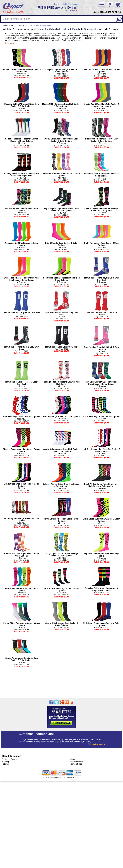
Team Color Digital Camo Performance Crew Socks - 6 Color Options (101, 383)
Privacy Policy (76, 762)
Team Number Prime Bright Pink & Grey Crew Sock (101, 348)
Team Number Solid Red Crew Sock (101, 312)
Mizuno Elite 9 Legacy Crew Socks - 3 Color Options (61, 624)
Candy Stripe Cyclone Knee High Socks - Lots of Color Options (61, 450)
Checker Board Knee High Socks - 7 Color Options (22, 450)
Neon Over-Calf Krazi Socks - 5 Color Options (22, 244)
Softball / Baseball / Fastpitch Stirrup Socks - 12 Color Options (21, 140)
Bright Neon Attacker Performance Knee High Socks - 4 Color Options (22, 279)
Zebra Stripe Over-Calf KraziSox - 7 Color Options (101, 520)
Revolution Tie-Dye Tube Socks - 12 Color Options (61, 175)
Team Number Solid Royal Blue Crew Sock (22, 313)
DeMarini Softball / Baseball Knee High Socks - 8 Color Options (22, 105)
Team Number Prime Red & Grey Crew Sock (61, 313)
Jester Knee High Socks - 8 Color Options (101, 417)
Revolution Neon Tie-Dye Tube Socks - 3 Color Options (101, 175)
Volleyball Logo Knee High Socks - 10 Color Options (61, 71)
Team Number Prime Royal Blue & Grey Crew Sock (101, 279)
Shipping (6, 762)
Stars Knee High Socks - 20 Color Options (61, 417)
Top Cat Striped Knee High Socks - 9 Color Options (61, 520)
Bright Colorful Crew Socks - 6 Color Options (61, 244)
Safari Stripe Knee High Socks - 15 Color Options (22, 520)
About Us (74, 759)
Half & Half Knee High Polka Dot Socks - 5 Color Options (101, 450)
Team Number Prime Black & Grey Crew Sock (22, 348)
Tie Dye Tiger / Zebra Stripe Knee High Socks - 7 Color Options (61, 555)
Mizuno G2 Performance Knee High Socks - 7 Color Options (61, 105)
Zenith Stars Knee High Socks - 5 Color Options (22, 485)
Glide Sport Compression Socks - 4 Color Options (101, 624)
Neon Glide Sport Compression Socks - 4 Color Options (61, 279)
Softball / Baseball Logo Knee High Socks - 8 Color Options (22, 70)
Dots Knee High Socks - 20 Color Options (21, 417)
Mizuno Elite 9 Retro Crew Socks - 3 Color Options (22, 624)
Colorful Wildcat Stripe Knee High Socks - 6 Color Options (61, 485)
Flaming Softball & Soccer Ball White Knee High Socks (61, 383)
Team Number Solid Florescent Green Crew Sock (22, 383)
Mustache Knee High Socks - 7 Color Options (22, 589)
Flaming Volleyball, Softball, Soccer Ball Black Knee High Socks (21, 175)
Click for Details (57, 7)
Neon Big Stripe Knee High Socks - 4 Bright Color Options (101, 589)
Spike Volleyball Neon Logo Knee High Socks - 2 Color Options (101, 209)
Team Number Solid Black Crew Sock (61, 347)
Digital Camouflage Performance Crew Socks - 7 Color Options (61, 140)
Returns (5, 764)
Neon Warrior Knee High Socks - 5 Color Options (61, 589)
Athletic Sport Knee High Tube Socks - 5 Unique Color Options (101, 105)
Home (5, 25)
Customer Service (10, 759)
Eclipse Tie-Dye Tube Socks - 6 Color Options (22, 209)
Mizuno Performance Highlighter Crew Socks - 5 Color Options (21, 659)
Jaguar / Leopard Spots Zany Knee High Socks (101, 555)
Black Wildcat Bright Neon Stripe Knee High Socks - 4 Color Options (101, 485)
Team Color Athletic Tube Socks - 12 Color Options (101, 71)
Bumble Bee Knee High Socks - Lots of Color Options (21, 555)
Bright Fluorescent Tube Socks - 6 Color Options (101, 244)
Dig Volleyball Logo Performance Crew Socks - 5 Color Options (61, 210)
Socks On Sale (16, 25)
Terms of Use (76, 764)
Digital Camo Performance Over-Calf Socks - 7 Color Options (101, 140)
